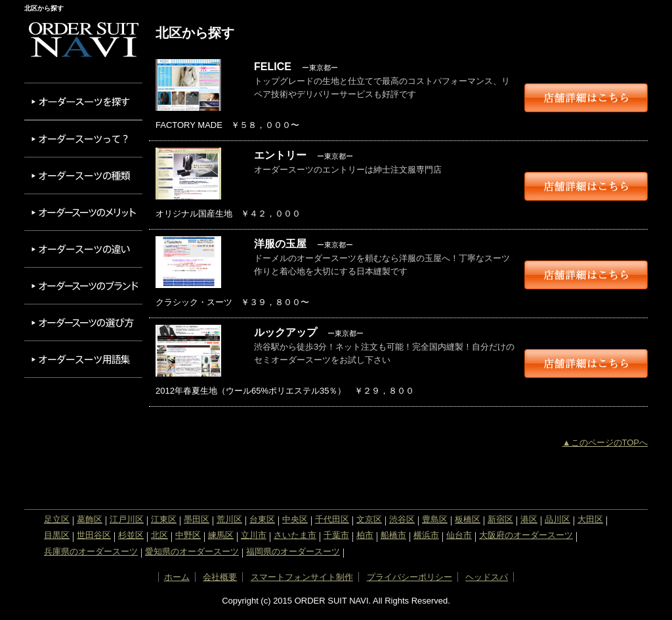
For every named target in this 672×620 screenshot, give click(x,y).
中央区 (295, 519)
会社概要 (220, 577)
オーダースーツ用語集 (83, 359)
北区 (159, 535)
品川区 (557, 519)
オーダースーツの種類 (83, 176)
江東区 (164, 519)
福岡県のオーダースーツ (293, 551)
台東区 (262, 519)
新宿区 (500, 519)
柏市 (365, 535)
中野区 (188, 535)
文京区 (369, 519)
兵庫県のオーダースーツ (91, 551)
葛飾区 (90, 519)
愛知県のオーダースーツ (192, 551)
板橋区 (468, 519)
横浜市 (426, 535)
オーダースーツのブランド (83, 286)
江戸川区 (127, 519)
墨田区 (197, 519)
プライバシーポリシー (409, 577)
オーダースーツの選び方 (83, 322)
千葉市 (336, 535)
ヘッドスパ (487, 577)
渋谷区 (402, 519)
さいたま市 (295, 535)
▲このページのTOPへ (605, 443)
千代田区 (332, 519)
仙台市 (459, 535)
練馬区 (221, 535)
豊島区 (435, 519)
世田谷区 (94, 535)
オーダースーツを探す (83, 101)
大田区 (590, 519)
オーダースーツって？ (83, 139)
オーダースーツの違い (83, 249)
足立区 (57, 519)
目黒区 (57, 535)
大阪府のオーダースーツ (526, 535)
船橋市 (393, 535)
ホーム (177, 577)
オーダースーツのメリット (83, 212)
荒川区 (229, 519)
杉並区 (131, 535)
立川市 (254, 535)
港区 (529, 519)
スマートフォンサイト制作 (302, 577)
